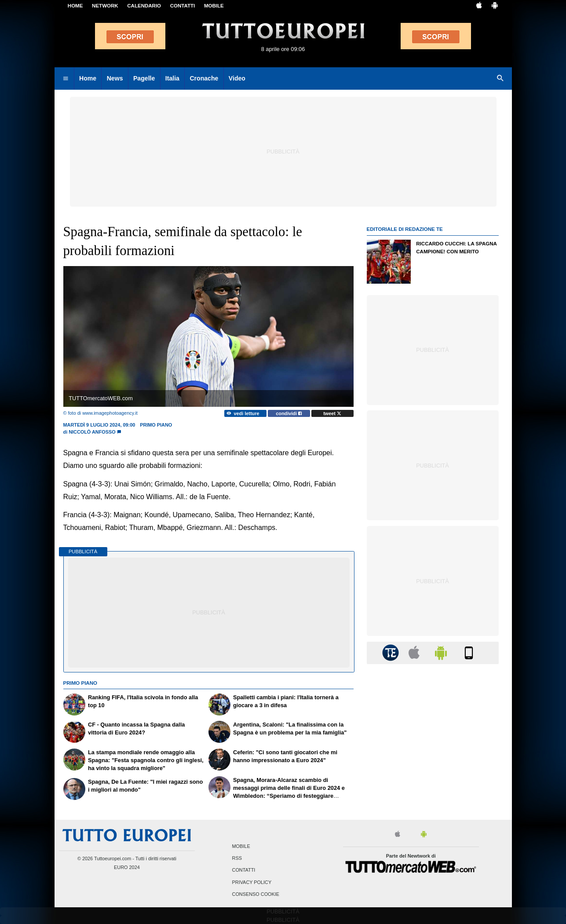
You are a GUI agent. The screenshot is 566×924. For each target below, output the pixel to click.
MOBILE (214, 6)
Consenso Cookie (256, 894)
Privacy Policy (252, 882)
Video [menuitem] (237, 78)
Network (105, 6)
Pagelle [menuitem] (144, 78)
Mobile (241, 846)
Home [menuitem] (88, 78)
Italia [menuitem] (172, 78)
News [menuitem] (115, 78)
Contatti (244, 870)
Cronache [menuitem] (204, 78)
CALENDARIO (144, 6)
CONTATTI (183, 6)
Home (75, 6)
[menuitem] (66, 79)
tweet (332, 413)
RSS (237, 858)
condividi (289, 413)
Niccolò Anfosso (92, 432)
